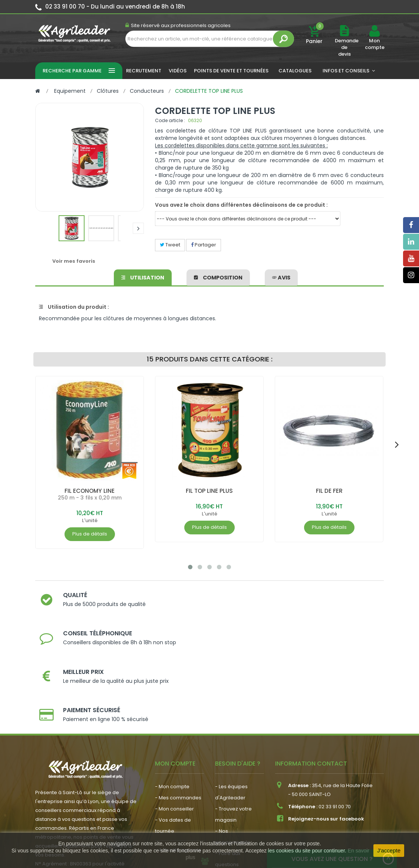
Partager (204, 245)
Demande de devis (347, 47)
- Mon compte (172, 700)
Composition (218, 276)
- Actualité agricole (178, 764)
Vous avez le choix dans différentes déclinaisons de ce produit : (241, 205)
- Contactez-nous (237, 790)
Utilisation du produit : (74, 307)
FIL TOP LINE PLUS (209, 491)
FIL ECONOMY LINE (90, 491)
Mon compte (374, 44)
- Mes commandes (178, 712)
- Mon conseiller (174, 723)
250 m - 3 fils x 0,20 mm (90, 498)
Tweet (170, 245)
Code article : (170, 120)
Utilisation (143, 276)
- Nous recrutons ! (176, 775)
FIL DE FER (329, 491)
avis (281, 276)
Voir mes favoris (74, 261)
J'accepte (389, 850)
